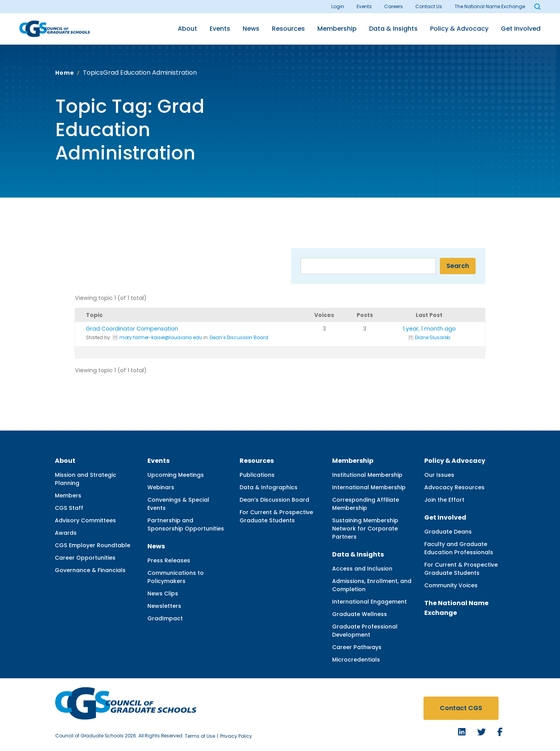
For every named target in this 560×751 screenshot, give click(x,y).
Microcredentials (356, 660)
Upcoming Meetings (176, 475)
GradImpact (165, 618)
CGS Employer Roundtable (93, 545)
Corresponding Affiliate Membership (366, 504)
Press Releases (169, 560)
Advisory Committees (85, 520)
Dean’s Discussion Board (239, 337)
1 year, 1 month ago (429, 329)
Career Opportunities (85, 558)
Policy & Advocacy (459, 29)
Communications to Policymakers (176, 577)
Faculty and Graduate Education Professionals (459, 548)
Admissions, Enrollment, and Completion (372, 585)
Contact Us (429, 6)
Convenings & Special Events (178, 504)
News (251, 29)
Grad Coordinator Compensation (132, 329)
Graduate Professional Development (365, 631)
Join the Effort (444, 500)
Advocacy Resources (454, 487)
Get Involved (521, 29)
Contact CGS (461, 708)
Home (65, 73)
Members (68, 495)
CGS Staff (69, 508)
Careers (394, 6)
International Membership (369, 487)
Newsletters (164, 606)
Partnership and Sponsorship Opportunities (186, 524)
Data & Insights (393, 29)
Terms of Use (200, 736)
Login (338, 6)
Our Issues (439, 475)
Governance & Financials (90, 570)
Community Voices (451, 585)
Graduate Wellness (360, 614)
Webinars (161, 487)
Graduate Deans (448, 532)
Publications (257, 475)
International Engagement (369, 602)
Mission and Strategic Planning (86, 479)
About (187, 29)
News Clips (163, 593)
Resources (288, 29)
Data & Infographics (269, 487)
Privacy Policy (236, 736)
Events (364, 6)
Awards (66, 533)
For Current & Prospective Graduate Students (276, 516)
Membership (337, 29)
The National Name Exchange (490, 6)
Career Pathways (357, 647)
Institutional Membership (367, 475)
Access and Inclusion (362, 569)
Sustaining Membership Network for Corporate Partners (365, 529)
